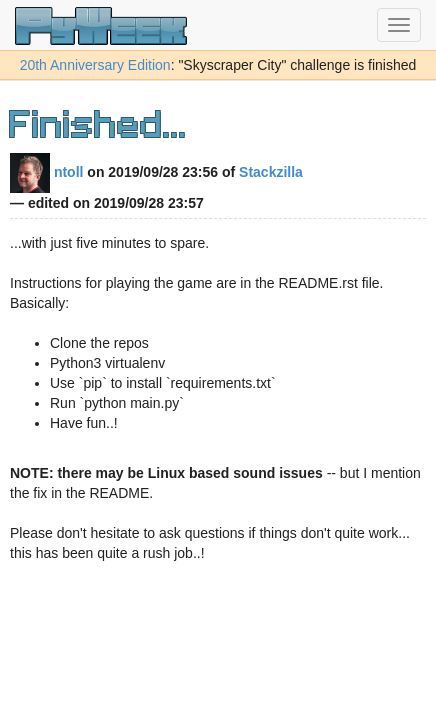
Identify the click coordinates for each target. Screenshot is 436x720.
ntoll (46, 172)
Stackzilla (271, 172)
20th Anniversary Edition (95, 65)
